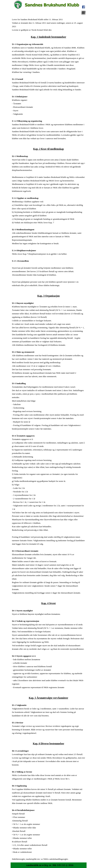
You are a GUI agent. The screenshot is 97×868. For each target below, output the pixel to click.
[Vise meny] (83, 13)
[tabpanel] (49, 439)
